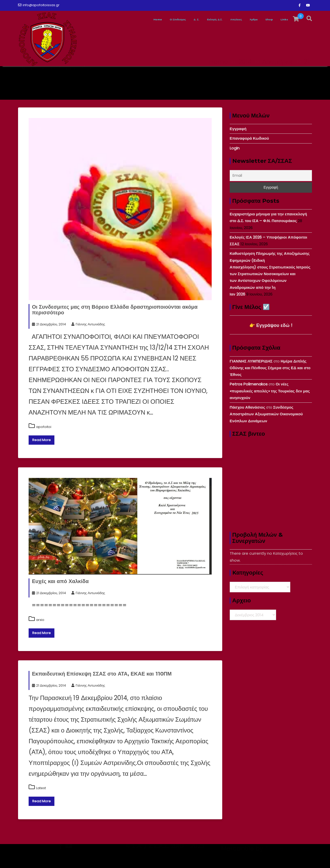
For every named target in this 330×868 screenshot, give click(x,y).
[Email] (271, 176)
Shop (262, 20)
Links (282, 20)
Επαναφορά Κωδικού (249, 138)
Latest (41, 788)
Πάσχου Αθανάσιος (247, 407)
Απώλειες (217, 20)
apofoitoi (44, 427)
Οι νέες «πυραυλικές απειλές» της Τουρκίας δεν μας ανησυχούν (270, 391)
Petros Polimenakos (249, 384)
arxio (40, 620)
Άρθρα (242, 20)
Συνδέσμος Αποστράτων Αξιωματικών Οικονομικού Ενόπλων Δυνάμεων (266, 414)
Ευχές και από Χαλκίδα (60, 581)
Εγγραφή (238, 129)
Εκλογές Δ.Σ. (187, 20)
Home (107, 20)
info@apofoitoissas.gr (39, 5)
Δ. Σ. (162, 20)
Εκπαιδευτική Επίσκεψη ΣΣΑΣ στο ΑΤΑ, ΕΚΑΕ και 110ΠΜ (102, 674)
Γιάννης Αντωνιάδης (88, 324)
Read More (42, 440)
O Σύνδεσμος (135, 20)
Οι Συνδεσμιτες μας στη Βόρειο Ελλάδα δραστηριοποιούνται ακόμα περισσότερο (115, 310)
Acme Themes (287, 859)
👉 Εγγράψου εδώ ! (271, 325)
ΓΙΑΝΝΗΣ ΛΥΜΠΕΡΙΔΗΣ (251, 361)
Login (235, 148)
